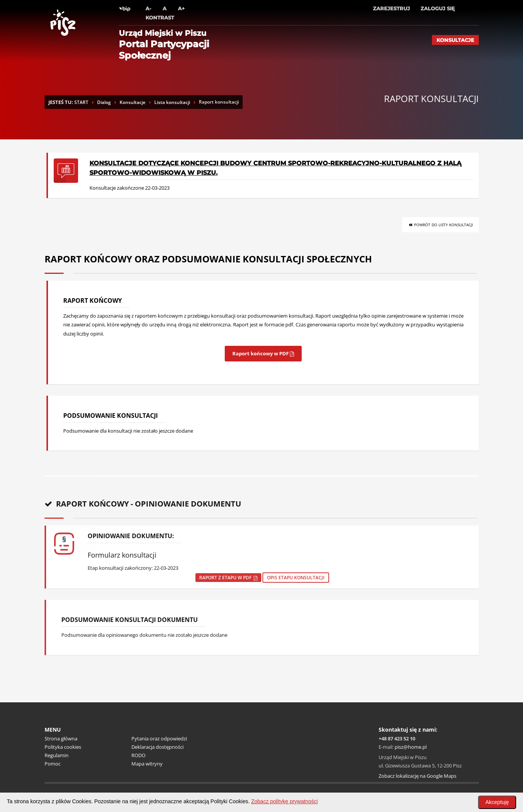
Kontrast (160, 18)
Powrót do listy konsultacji (441, 225)
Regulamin (57, 755)
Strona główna (61, 738)
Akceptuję (497, 802)
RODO (138, 755)
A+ (181, 8)
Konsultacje (455, 40)
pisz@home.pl (411, 747)
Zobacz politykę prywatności (284, 801)
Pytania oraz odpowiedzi (159, 738)
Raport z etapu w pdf (228, 578)
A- (148, 8)
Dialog (104, 102)
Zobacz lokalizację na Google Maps (417, 776)
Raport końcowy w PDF (263, 353)
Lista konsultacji (172, 102)
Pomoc (53, 764)
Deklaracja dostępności (158, 747)
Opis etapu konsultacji (296, 578)
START (81, 102)
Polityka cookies (63, 747)
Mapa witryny (147, 764)
